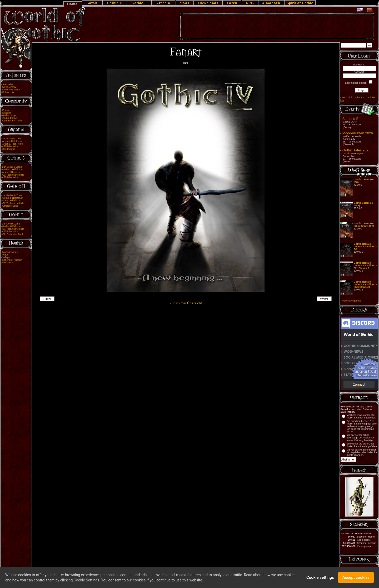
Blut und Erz (352, 119)
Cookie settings (320, 578)
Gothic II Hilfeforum (13, 198)
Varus (6, 255)
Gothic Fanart (10, 118)
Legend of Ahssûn (12, 260)
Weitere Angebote (351, 301)
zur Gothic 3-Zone (12, 167)
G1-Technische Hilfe (13, 229)
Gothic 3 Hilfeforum (13, 170)
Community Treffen (13, 121)
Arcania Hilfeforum (12, 141)
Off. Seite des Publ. (13, 234)
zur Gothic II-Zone (12, 195)
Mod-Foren (8, 263)
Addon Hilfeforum (12, 172)
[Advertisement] (277, 27)
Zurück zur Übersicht (186, 303)
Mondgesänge (10, 252)
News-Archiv (9, 87)
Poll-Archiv (8, 92)
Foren (6, 110)
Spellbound (9, 149)
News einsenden (11, 90)
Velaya (6, 257)
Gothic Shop (9, 115)
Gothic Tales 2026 (356, 150)
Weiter (324, 299)
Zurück (47, 299)
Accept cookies (356, 578)
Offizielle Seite (10, 146)
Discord (7, 113)
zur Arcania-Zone (12, 139)
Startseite (8, 84)
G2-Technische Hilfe (13, 203)
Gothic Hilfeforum (12, 226)
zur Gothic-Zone (11, 224)
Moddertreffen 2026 (358, 133)
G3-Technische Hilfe (13, 175)
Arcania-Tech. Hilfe (12, 144)
